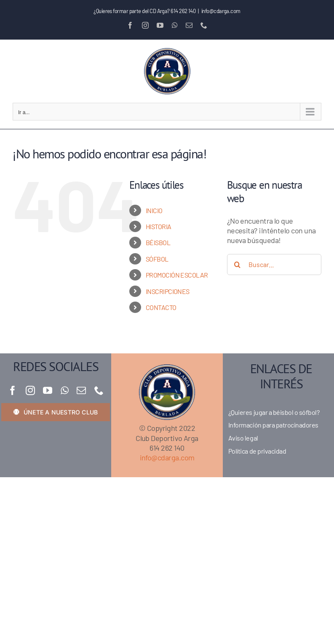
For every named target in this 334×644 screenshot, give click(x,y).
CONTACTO (161, 307)
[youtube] (47, 390)
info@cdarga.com (221, 11)
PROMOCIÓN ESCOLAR (177, 275)
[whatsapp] (64, 390)
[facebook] (12, 390)
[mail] (81, 390)
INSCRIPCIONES (168, 291)
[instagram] (30, 390)
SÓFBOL (157, 259)
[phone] (99, 390)
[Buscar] (238, 265)
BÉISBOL (158, 242)
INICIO (154, 210)
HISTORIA (159, 226)
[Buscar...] (274, 265)
